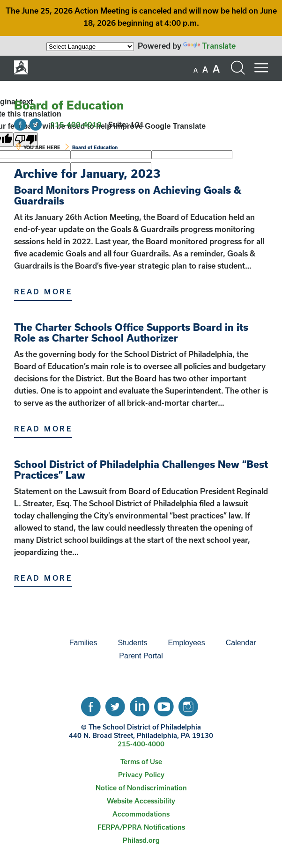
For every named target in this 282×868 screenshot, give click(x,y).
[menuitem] (27, 643)
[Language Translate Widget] (90, 47)
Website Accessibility (141, 801)
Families (83, 643)
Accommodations (141, 814)
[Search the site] (237, 68)
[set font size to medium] (205, 70)
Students (132, 643)
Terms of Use (141, 762)
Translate (209, 46)
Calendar (241, 643)
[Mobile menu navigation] (261, 68)
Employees (187, 643)
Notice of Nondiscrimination (141, 788)
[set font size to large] (216, 69)
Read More (43, 292)
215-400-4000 (141, 744)
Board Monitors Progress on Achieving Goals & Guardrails (128, 195)
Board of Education (69, 105)
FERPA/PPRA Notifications (141, 827)
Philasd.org (141, 840)
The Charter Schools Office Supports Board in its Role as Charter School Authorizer (131, 332)
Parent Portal (141, 656)
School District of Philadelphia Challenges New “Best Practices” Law (141, 470)
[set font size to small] (196, 70)
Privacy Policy (141, 775)
